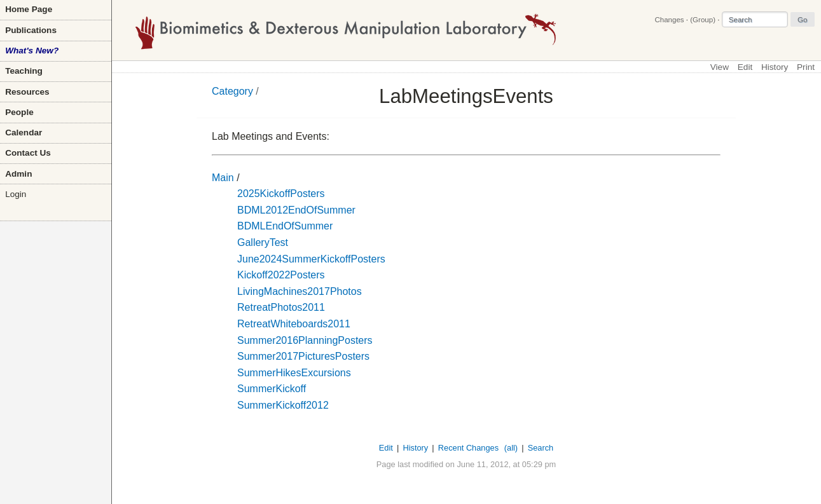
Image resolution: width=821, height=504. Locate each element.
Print (806, 67)
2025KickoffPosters (281, 194)
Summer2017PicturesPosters (303, 356)
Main (223, 178)
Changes (669, 20)
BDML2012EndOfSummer (296, 210)
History (775, 67)
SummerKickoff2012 (283, 405)
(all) (511, 448)
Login (16, 194)
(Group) (703, 20)
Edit (745, 67)
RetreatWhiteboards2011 (294, 324)
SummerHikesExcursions (294, 373)
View (720, 67)
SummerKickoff (272, 389)
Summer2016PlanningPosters (305, 340)
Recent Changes (468, 448)
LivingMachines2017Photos (300, 291)
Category (232, 91)
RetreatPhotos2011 (281, 307)
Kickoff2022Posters (281, 275)
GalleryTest (263, 242)
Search (541, 448)
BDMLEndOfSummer (285, 226)
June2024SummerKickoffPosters (311, 259)
